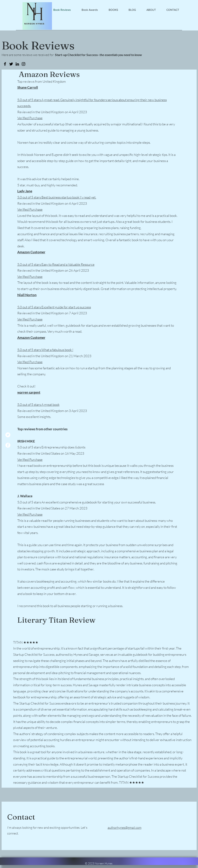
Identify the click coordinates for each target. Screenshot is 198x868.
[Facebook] (8, 445)
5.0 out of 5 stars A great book (38, 405)
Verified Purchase (30, 118)
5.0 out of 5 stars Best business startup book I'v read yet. (57, 197)
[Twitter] (8, 435)
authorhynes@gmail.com (125, 828)
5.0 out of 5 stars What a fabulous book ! (45, 350)
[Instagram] (23, 64)
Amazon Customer (31, 252)
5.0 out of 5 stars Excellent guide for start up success (54, 307)
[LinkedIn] (17, 64)
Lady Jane (25, 191)
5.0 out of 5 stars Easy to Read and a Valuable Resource (56, 264)
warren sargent (29, 392)
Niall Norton (27, 295)
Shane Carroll (28, 87)
